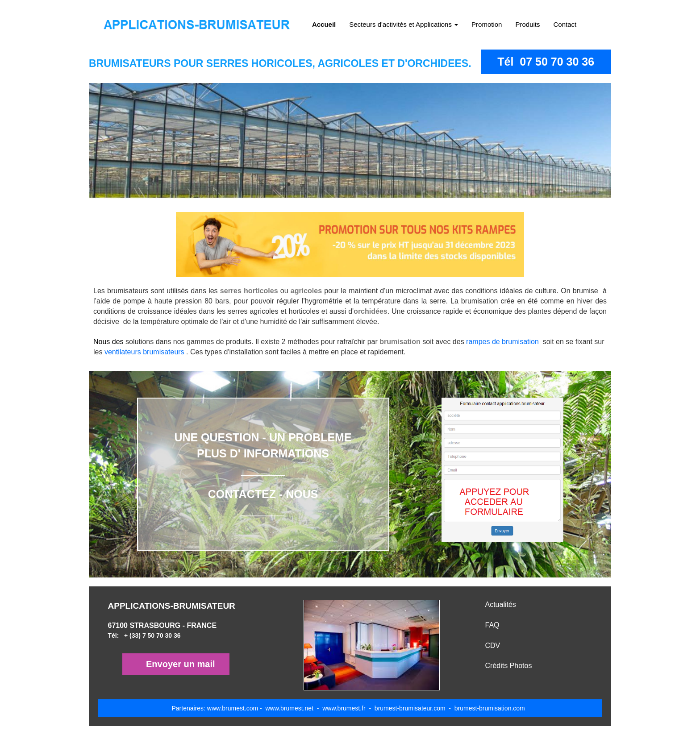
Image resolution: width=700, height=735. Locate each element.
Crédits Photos (509, 666)
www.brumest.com (233, 708)
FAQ (492, 625)
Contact (565, 24)
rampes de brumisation (504, 342)
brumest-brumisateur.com (411, 708)
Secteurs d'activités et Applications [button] (404, 24)
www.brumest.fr (344, 708)
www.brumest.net (290, 708)
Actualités (501, 604)
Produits (527, 24)
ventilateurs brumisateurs (144, 352)
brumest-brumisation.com (489, 708)
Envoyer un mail (181, 664)
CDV (493, 646)
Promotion (487, 24)
